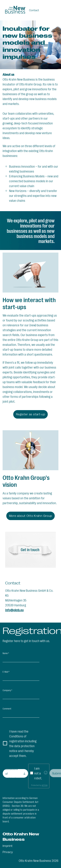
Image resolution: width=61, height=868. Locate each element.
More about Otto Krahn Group (31, 516)
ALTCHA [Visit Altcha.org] (45, 785)
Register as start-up (30, 414)
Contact (34, 10)
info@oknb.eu (14, 610)
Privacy (8, 852)
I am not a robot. (38, 773)
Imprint (8, 846)
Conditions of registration (12, 773)
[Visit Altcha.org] (46, 773)
